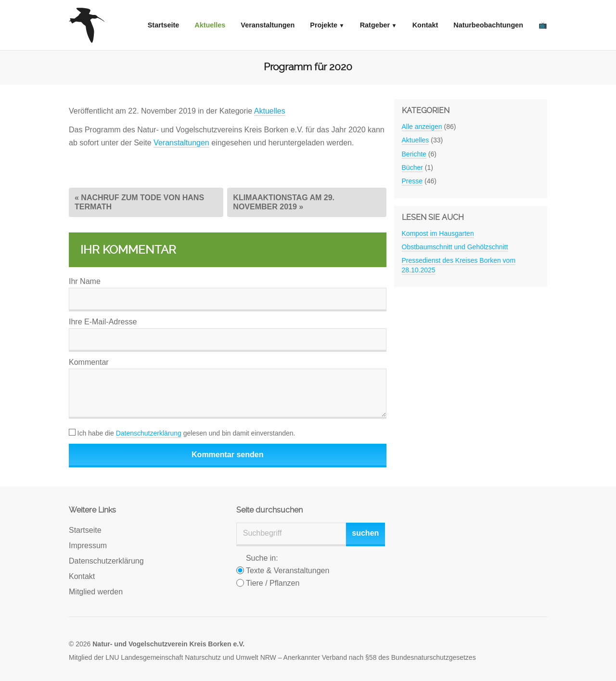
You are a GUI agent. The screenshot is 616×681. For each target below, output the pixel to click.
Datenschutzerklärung (149, 433)
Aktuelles (210, 25)
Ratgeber (375, 25)
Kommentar (89, 362)
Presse (412, 181)
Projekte (324, 25)
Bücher (412, 167)
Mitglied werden (96, 592)
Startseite (164, 25)
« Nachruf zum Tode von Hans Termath (139, 202)
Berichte (414, 154)
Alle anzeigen (422, 127)
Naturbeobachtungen (488, 25)
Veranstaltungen (268, 25)
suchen (365, 533)
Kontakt (425, 25)
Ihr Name (85, 281)
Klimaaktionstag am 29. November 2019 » (284, 202)
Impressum (88, 546)
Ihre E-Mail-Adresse (103, 322)
